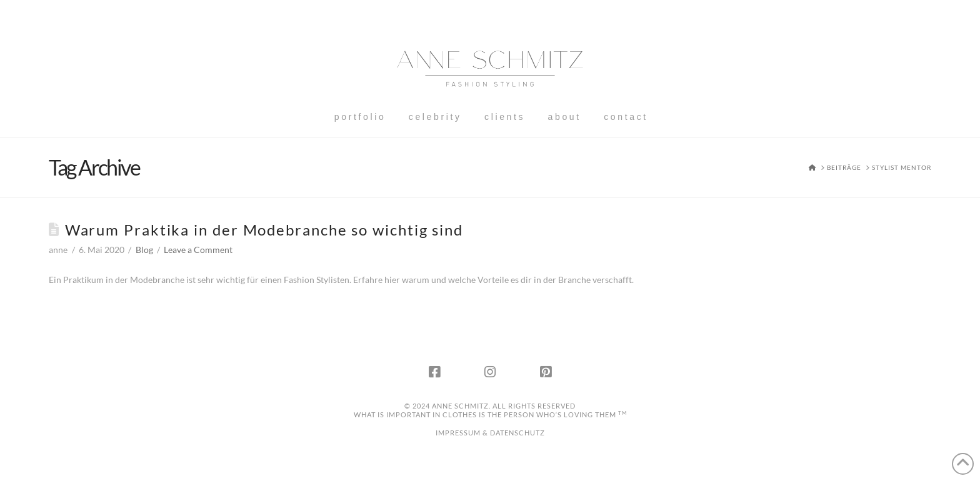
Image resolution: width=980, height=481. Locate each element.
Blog (144, 250)
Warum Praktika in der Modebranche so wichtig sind (264, 230)
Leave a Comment (198, 250)
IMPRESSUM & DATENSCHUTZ (490, 433)
